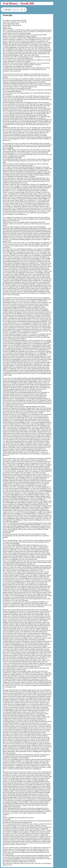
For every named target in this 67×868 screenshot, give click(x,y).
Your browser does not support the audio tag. (14, 10)
